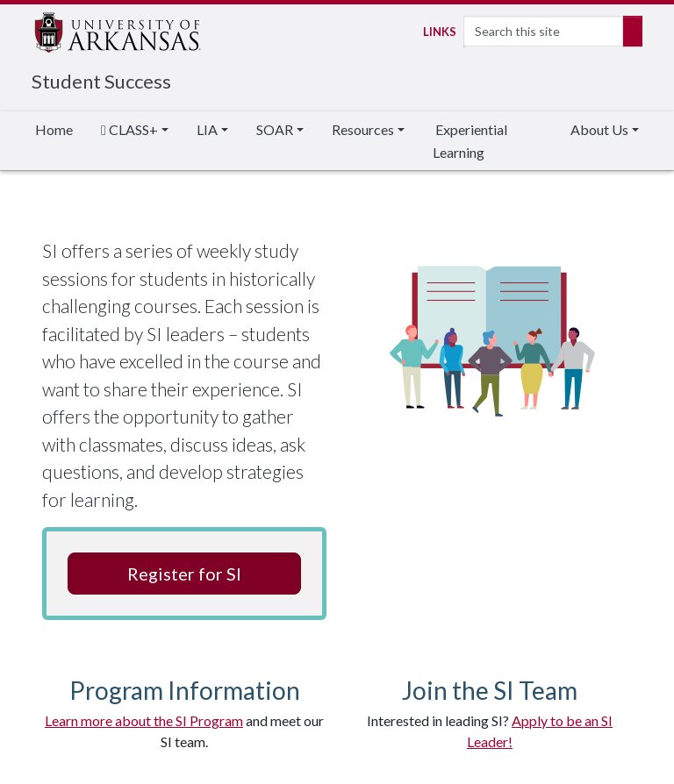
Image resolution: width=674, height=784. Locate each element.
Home (54, 129)
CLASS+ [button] (129, 129)
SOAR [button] (275, 129)
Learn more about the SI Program (144, 720)
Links (438, 32)
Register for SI (184, 574)
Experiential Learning (470, 141)
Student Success (101, 81)
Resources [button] (363, 129)
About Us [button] (599, 129)
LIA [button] (207, 129)
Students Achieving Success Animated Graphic (490, 342)
